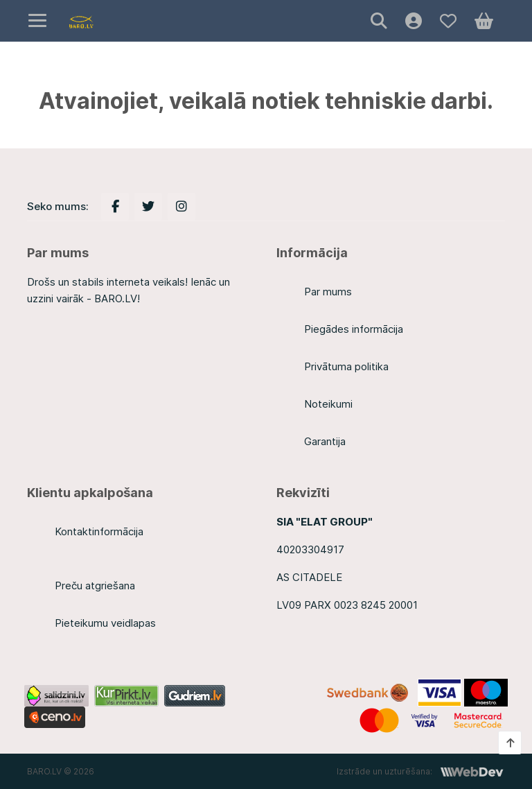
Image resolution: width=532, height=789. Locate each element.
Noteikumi (328, 404)
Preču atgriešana (95, 586)
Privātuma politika (346, 366)
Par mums (328, 292)
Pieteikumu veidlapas (105, 623)
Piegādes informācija (354, 329)
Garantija (325, 441)
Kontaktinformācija (99, 531)
